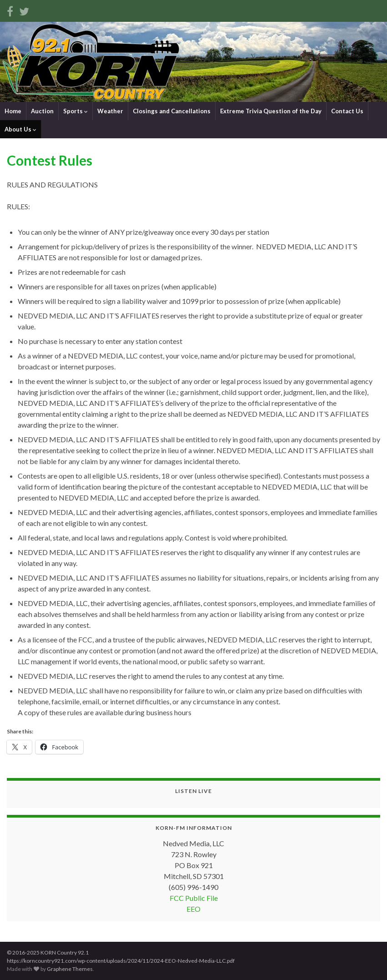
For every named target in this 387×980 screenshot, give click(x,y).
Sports (75, 111)
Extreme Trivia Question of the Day (271, 111)
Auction (42, 111)
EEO (193, 909)
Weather (110, 111)
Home (13, 111)
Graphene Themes (70, 969)
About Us (20, 129)
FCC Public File (194, 898)
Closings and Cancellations (172, 111)
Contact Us (347, 111)
